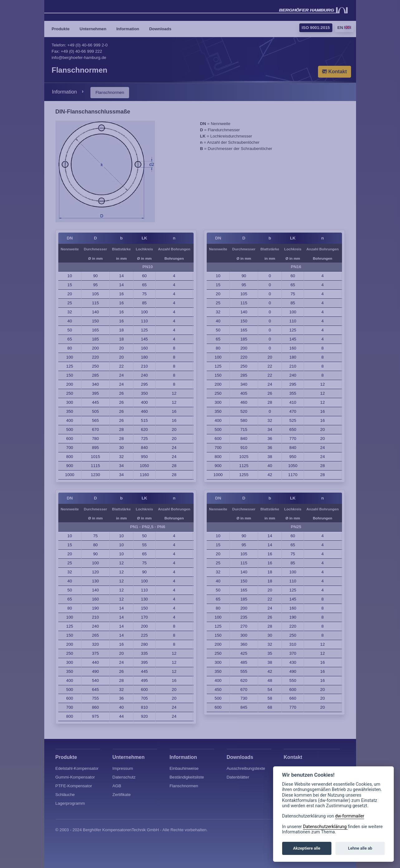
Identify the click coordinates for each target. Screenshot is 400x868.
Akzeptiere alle (307, 848)
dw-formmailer (350, 816)
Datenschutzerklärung (325, 827)
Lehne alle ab (360, 848)
